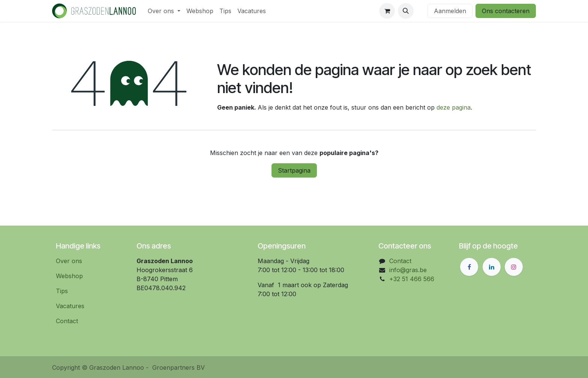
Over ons (69, 261)
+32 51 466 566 (412, 279)
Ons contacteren (506, 11)
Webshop (69, 276)
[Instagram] (514, 267)
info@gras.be (408, 270)
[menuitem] (164, 11)
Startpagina (294, 170)
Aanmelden (450, 11)
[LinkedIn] (492, 267)
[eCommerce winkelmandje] (387, 11)
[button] (406, 11)
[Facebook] (469, 267)
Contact (67, 321)
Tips (62, 291)
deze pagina (454, 107)
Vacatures (70, 306)
